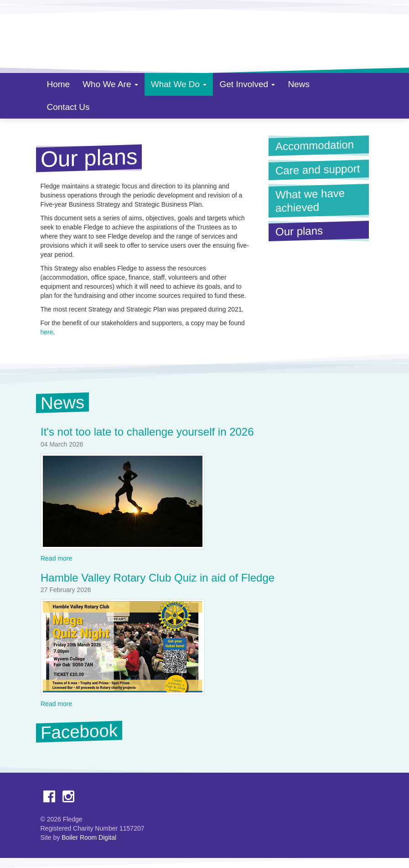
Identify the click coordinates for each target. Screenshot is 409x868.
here (47, 332)
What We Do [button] (179, 84)
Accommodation (315, 146)
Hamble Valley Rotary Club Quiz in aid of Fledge (158, 578)
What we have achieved (310, 200)
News (299, 84)
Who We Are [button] (110, 84)
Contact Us (68, 107)
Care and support (318, 169)
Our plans (320, 231)
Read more (56, 558)
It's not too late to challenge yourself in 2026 (147, 432)
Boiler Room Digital (89, 837)
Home (59, 84)
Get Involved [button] (247, 84)
